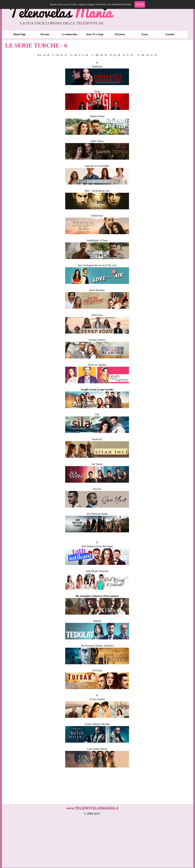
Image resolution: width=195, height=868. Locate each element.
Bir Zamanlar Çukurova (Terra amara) (97, 596)
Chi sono (44, 34)
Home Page (20, 34)
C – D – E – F (59, 55)
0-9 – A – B (43, 55)
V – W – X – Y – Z (147, 55)
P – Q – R (115, 55)
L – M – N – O (99, 55)
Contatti (170, 34)
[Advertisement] (95, 844)
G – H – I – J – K (79, 55)
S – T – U (128, 55)
